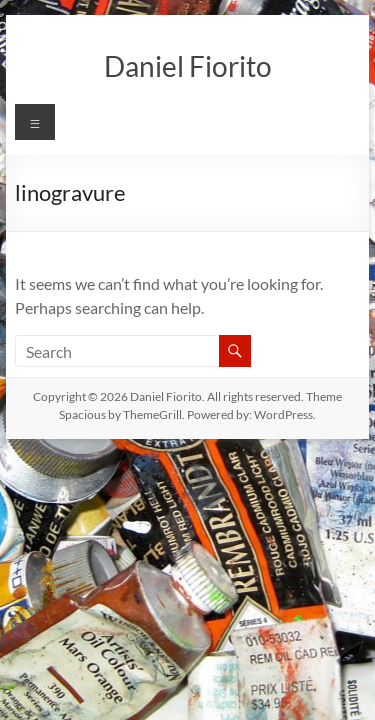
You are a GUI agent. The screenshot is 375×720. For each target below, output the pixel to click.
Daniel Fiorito (188, 66)
